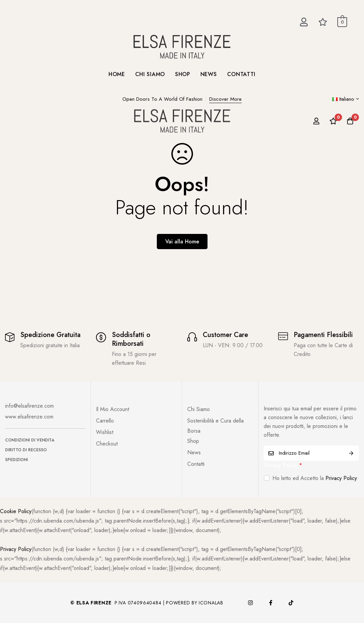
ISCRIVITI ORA (351, 453)
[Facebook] (271, 603)
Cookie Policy (16, 511)
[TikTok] (291, 603)
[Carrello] (350, 121)
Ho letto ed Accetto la (315, 478)
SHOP (183, 74)
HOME (117, 74)
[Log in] (316, 121)
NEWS (209, 74)
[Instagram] (250, 603)
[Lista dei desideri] (333, 121)
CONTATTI (241, 74)
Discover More (225, 99)
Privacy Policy (283, 465)
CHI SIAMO (150, 74)
